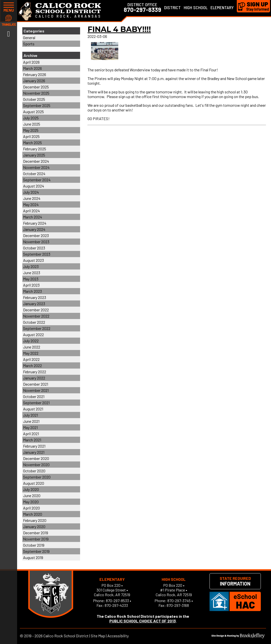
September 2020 (37, 477)
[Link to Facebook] (9, 33)
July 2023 (31, 266)
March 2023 (32, 291)
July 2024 (31, 192)
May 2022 (31, 353)
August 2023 (33, 260)
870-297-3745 (179, 601)
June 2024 (32, 198)
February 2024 (35, 223)
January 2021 (34, 452)
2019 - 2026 (33, 636)
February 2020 (35, 520)
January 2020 (34, 526)
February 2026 (35, 74)
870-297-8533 (117, 601)
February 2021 (34, 446)
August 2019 (33, 557)
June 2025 (32, 124)
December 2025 (36, 87)
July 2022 (31, 341)
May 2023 (31, 279)
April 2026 (31, 62)
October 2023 (34, 248)
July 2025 (31, 118)
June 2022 (32, 347)
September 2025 (37, 105)
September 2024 (37, 180)
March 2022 (32, 365)
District (172, 7)
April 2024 (31, 211)
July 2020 (31, 489)
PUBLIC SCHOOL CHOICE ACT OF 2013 (143, 621)
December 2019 (36, 533)
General (29, 38)
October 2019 (34, 545)
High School (196, 7)
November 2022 (36, 316)
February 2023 (35, 297)
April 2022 (31, 359)
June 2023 (32, 273)
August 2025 (33, 112)
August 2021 (33, 409)
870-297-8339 (142, 10)
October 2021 (34, 396)
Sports (29, 44)
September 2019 (36, 551)
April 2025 (31, 136)
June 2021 (31, 421)
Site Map (98, 636)
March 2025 (32, 143)
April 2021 (31, 434)
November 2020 (36, 465)
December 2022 (36, 310)
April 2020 (31, 508)
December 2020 (36, 458)
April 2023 (31, 285)
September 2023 (37, 254)
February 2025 (35, 149)
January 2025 (34, 155)
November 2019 (36, 539)
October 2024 (34, 174)
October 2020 (34, 471)
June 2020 (32, 496)
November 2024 (36, 167)
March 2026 (32, 68)
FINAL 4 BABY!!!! (119, 29)
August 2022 (33, 335)
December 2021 (36, 384)
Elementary (222, 7)
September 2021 (36, 403)
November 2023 (36, 242)
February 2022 (35, 372)
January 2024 (34, 229)
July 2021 (30, 415)
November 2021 (36, 390)
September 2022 (37, 328)
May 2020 (31, 502)
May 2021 (30, 427)
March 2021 (32, 440)
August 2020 (34, 483)
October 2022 (34, 322)
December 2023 (36, 235)
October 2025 (34, 99)
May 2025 (31, 130)
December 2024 (36, 161)
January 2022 (34, 378)
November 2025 (36, 93)
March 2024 (33, 217)
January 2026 (34, 81)
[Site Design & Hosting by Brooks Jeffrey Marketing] (238, 637)
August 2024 (34, 186)
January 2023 (34, 304)
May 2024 (31, 204)
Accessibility (118, 636)
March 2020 (33, 514)
